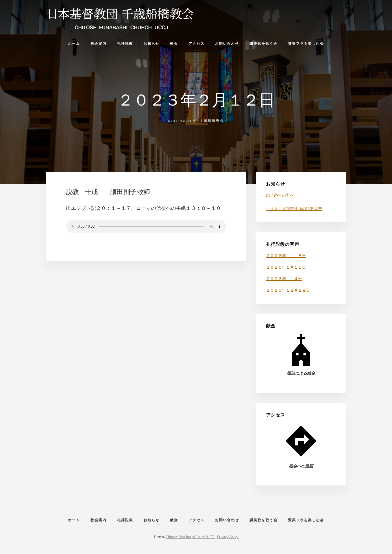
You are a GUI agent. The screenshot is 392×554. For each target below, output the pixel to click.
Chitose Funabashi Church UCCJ (190, 537)
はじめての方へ (280, 195)
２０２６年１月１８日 (286, 256)
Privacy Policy (228, 537)
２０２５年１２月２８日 (288, 290)
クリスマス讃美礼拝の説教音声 (294, 209)
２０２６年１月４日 (284, 279)
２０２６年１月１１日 (286, 267)
